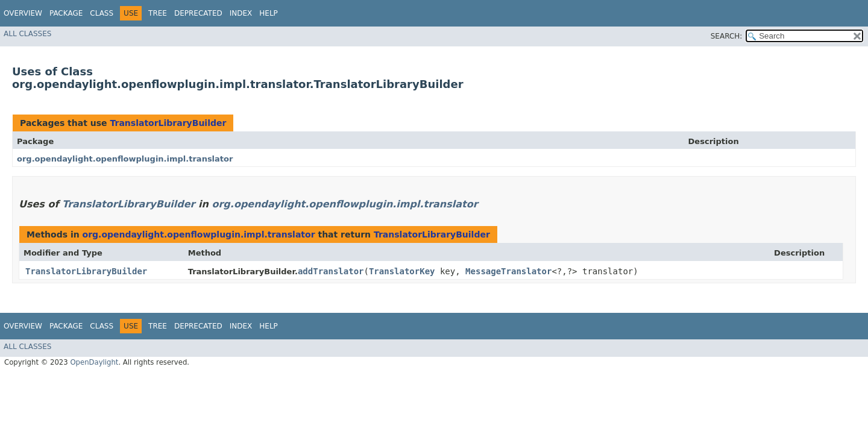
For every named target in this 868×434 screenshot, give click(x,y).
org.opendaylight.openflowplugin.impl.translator (125, 159)
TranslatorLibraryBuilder (168, 123)
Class (102, 13)
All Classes (27, 34)
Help (269, 13)
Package (66, 13)
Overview (23, 13)
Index (241, 13)
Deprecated (198, 13)
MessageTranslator (508, 271)
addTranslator (331, 271)
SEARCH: (727, 36)
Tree (158, 13)
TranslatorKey (402, 271)
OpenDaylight (94, 362)
